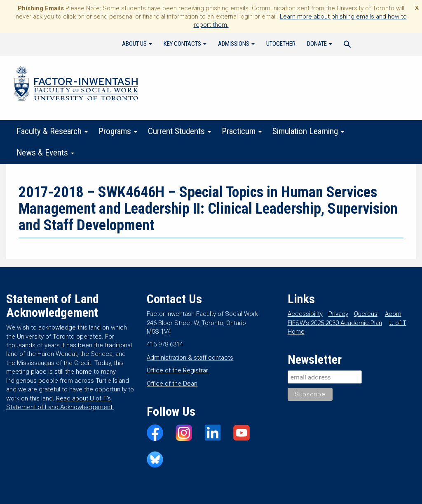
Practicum (242, 131)
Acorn (393, 314)
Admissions (236, 44)
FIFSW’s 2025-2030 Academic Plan (335, 323)
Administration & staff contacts (190, 358)
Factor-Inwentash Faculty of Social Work (76, 85)
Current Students (179, 131)
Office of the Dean (172, 384)
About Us (137, 44)
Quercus (366, 314)
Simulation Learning (308, 131)
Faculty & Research (52, 131)
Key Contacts (185, 44)
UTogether (281, 44)
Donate (320, 44)
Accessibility (305, 314)
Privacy (338, 314)
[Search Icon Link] (347, 45)
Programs (118, 131)
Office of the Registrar (177, 370)
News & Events (45, 153)
